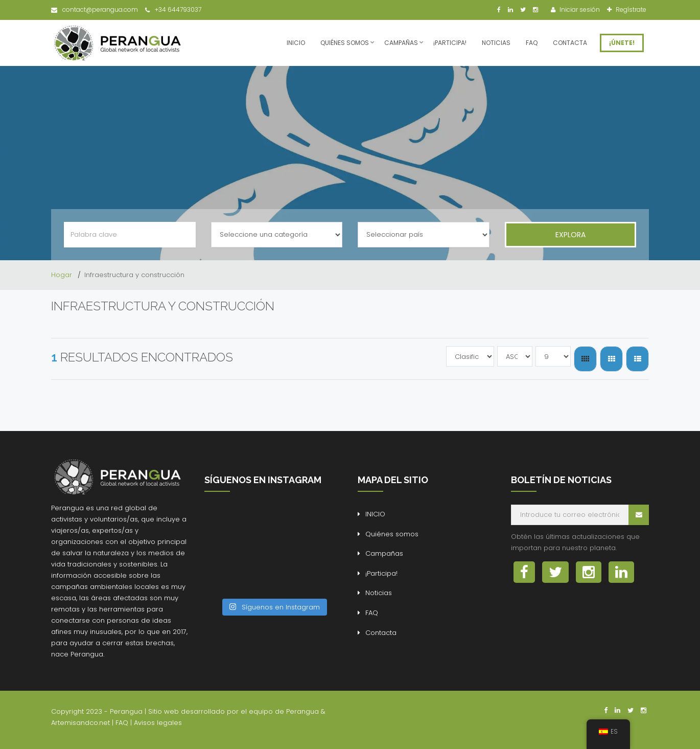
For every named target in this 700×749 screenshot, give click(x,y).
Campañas (401, 43)
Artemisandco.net (80, 723)
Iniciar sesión (579, 9)
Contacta (570, 43)
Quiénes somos (345, 43)
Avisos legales (158, 723)
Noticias (496, 43)
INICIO (296, 43)
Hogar (63, 275)
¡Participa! (450, 43)
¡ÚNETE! (622, 43)
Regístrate (630, 9)
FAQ (532, 43)
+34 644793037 (173, 9)
